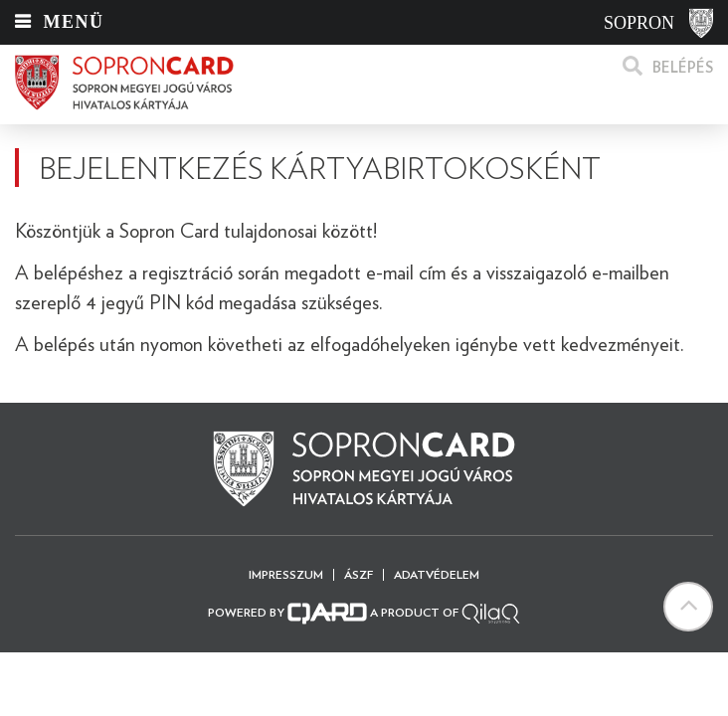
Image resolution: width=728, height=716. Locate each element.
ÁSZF (359, 575)
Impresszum (286, 575)
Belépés (683, 68)
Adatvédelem (437, 575)
